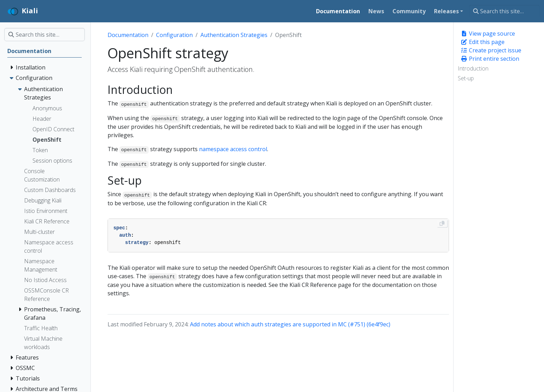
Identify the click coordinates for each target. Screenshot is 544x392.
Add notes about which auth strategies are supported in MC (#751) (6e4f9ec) (290, 324)
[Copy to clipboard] (442, 223)
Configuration (174, 35)
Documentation (128, 35)
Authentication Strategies (234, 35)
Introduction (473, 68)
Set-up (466, 78)
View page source (488, 34)
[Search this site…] (504, 11)
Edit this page (483, 42)
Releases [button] (446, 11)
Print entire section (490, 59)
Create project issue (491, 50)
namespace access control (233, 149)
